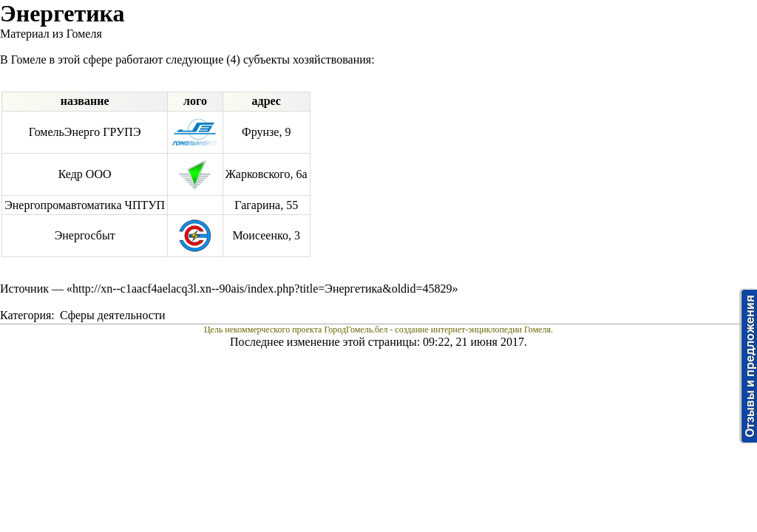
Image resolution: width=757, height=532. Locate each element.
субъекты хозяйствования (307, 59)
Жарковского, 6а (267, 174)
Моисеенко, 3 (267, 235)
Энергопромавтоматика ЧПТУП (85, 205)
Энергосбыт (85, 235)
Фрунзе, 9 (266, 132)
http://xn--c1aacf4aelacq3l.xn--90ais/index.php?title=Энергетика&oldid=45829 (262, 289)
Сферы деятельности (112, 315)
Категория (26, 315)
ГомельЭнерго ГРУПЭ (85, 132)
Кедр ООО (85, 174)
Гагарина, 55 (266, 205)
